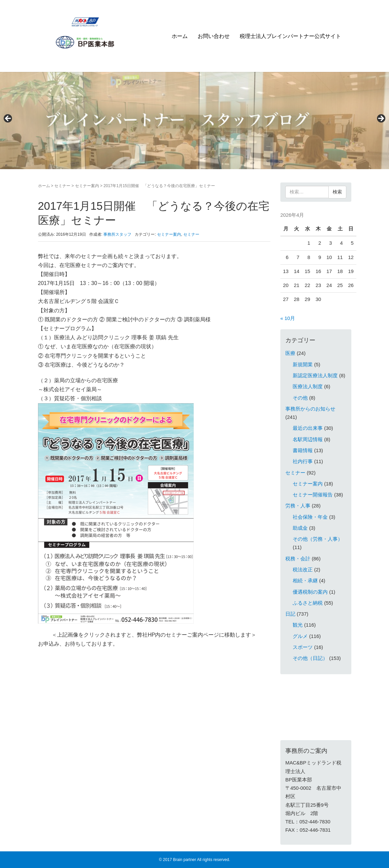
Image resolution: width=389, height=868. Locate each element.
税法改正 (303, 570)
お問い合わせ (214, 36)
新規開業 (303, 365)
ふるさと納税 (308, 603)
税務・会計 (298, 559)
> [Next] (381, 119)
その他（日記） (310, 658)
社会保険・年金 (310, 517)
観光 (298, 625)
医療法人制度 (308, 387)
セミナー (62, 186)
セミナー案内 (87, 186)
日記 (290, 614)
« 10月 (288, 318)
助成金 (300, 528)
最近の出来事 (308, 428)
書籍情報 (303, 450)
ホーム (180, 36)
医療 (290, 353)
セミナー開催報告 (313, 495)
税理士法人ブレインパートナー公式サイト (290, 36)
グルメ (300, 636)
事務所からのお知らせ (310, 409)
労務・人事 (298, 506)
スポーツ (303, 647)
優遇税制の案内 (310, 592)
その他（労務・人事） (318, 539)
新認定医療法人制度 (315, 376)
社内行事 (303, 461)
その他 (300, 398)
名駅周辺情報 (308, 439)
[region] (194, 121)
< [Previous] (8, 119)
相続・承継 (305, 581)
